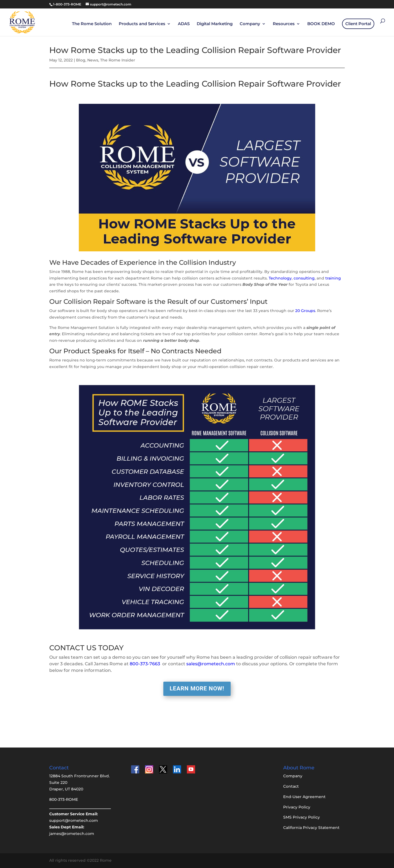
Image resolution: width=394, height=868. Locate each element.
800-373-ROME (64, 799)
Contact (291, 786)
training (333, 278)
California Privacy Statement (311, 828)
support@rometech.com (74, 820)
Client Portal (358, 24)
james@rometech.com (72, 834)
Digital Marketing (215, 24)
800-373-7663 (145, 664)
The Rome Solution (92, 24)
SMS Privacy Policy (302, 817)
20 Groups (305, 311)
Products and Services (142, 24)
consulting (304, 278)
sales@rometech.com (211, 664)
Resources (284, 24)
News (93, 60)
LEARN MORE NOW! (197, 688)
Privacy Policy (297, 807)
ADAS (184, 24)
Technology (280, 278)
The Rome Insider (118, 60)
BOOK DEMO (321, 24)
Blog (81, 60)
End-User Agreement (304, 797)
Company (250, 24)
